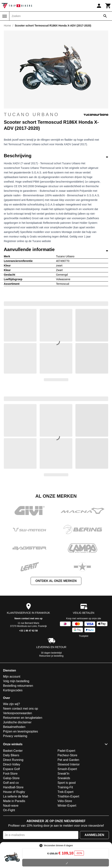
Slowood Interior (69, 764)
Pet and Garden (68, 760)
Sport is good (67, 783)
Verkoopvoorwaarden (18, 713)
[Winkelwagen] (108, 6)
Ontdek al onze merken (56, 581)
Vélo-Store (65, 801)
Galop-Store (11, 778)
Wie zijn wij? (11, 704)
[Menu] (5, 16)
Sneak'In (64, 774)
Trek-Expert (66, 792)
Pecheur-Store (67, 755)
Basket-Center (13, 751)
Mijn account (12, 677)
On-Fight (9, 810)
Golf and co (11, 783)
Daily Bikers (11, 755)
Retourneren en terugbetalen (23, 718)
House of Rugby (14, 792)
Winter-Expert (67, 806)
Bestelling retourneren (18, 686)
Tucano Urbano (56, 115)
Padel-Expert (67, 751)
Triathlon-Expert (68, 796)
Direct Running (13, 760)
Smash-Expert (67, 769)
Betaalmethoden (14, 727)
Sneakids (64, 778)
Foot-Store (10, 774)
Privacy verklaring (15, 736)
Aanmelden (94, 835)
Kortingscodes (13, 690)
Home (7, 26)
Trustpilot (84, 636)
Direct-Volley (12, 764)
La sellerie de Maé (16, 796)
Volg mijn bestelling (16, 681)
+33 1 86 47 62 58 (28, 631)
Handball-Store (13, 787)
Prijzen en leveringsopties (20, 731)
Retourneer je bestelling (51, 656)
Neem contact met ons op (28, 619)
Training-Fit (65, 787)
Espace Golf (11, 769)
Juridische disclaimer (17, 722)
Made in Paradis (14, 801)
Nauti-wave (11, 806)
